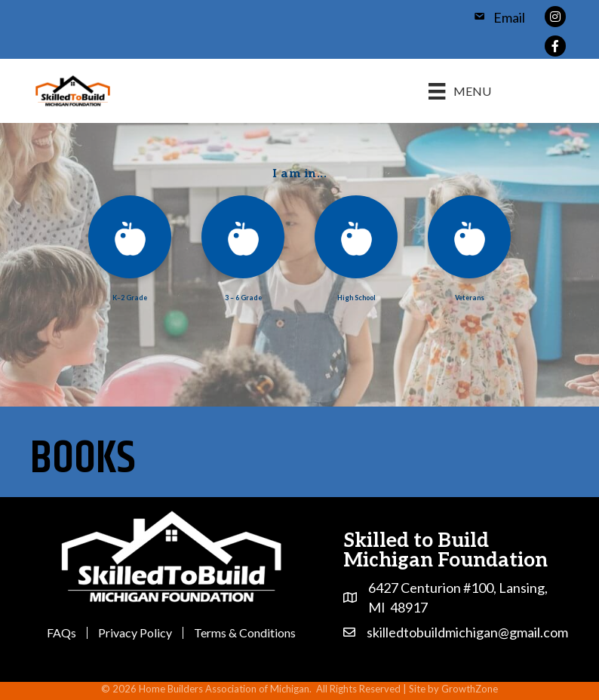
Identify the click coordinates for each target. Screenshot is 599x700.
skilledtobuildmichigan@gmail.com (467, 632)
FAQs (61, 633)
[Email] (495, 17)
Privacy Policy (135, 633)
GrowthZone (470, 689)
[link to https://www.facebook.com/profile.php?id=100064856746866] (555, 44)
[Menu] (459, 91)
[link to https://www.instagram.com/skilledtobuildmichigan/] (555, 15)
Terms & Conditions (245, 633)
